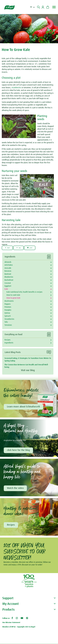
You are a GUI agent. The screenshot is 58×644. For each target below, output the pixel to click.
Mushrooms (9, 301)
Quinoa (7, 313)
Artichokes (9, 265)
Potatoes (8, 307)
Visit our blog (28, 370)
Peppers (8, 304)
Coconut (8, 283)
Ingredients (9, 343)
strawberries (16, 88)
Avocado (8, 268)
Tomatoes (8, 325)
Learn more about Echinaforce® (24, 407)
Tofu (6, 322)
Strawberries (9, 319)
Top (20, 248)
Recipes (7, 340)
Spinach (8, 316)
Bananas (8, 271)
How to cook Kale (13, 295)
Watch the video (16, 489)
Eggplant (8, 286)
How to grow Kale (13, 298)
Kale (6, 289)
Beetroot (8, 274)
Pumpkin (8, 310)
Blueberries (9, 277)
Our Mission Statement (11, 623)
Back (8, 248)
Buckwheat (9, 280)
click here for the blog (19, 450)
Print (32, 248)
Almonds (8, 262)
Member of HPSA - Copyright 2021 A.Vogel (19, 627)
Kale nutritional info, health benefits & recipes (24, 292)
